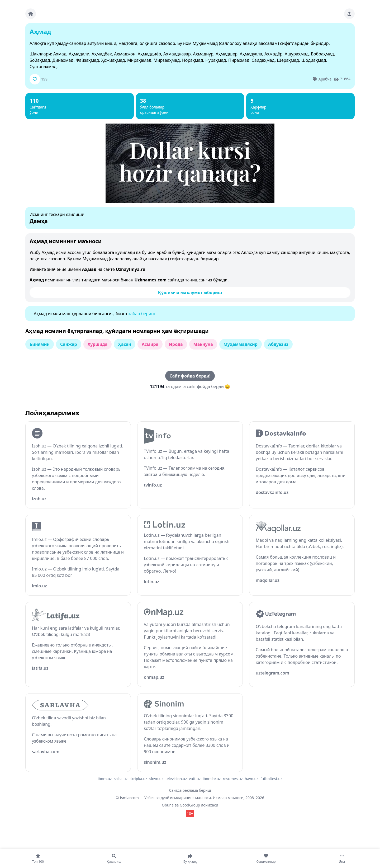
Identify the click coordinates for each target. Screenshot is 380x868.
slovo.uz (156, 779)
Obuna (168, 805)
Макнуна (203, 344)
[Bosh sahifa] (31, 14)
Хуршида (98, 344)
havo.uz (252, 779)
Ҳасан (125, 344)
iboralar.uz (212, 779)
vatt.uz (195, 779)
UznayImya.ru (131, 269)
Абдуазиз (278, 344)
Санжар (69, 344)
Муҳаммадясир (241, 344)
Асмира (150, 344)
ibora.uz (105, 779)
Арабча (325, 79)
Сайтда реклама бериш (190, 790)
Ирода (176, 344)
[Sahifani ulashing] (349, 14)
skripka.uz (138, 779)
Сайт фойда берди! (190, 376)
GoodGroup (190, 805)
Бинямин (40, 344)
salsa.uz (121, 779)
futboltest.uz (271, 779)
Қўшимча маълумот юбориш (190, 293)
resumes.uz (233, 779)
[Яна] (342, 858)
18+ (190, 813)
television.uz (176, 779)
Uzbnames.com (150, 280)
